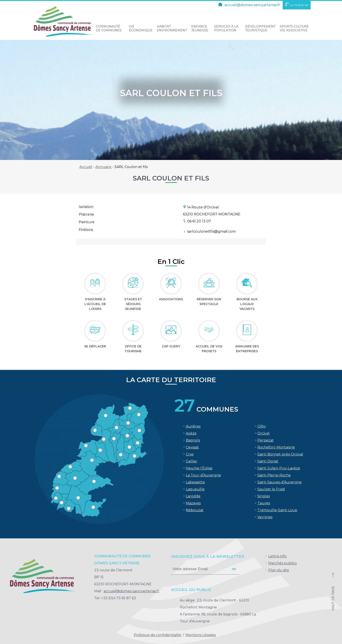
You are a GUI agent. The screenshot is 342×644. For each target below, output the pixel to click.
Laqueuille (195, 489)
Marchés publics (282, 563)
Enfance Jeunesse (200, 28)
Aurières (193, 426)
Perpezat (266, 440)
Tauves (264, 503)
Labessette (195, 482)
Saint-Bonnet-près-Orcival (280, 454)
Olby (262, 426)
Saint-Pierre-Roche (274, 475)
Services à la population (226, 28)
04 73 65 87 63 (297, 5)
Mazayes (193, 503)
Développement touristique (260, 28)
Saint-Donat (268, 461)
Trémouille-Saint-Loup (277, 510)
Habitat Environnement (172, 28)
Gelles (191, 461)
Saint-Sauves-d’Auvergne (280, 482)
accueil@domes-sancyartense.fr (249, 5)
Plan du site (279, 570)
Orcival (263, 433)
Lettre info (277, 556)
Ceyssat (192, 447)
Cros (190, 454)
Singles (264, 496)
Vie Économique (141, 28)
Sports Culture (294, 28)
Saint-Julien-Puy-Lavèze (279, 468)
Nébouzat (195, 510)
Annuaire (103, 167)
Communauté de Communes (109, 28)
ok (234, 569)
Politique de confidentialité (157, 635)
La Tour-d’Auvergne (203, 475)
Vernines (265, 517)
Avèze (191, 433)
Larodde (193, 496)
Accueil (86, 167)
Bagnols (193, 440)
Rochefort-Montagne (276, 447)
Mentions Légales (201, 635)
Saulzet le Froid (271, 489)
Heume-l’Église (199, 468)
